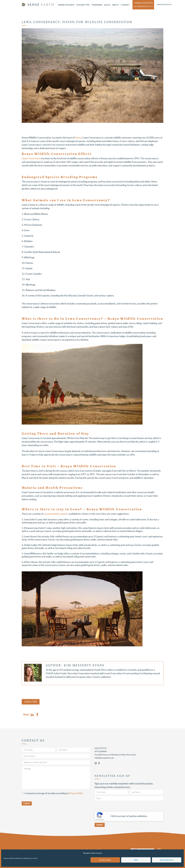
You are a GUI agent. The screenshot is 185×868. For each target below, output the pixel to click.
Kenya (78, 138)
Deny (136, 860)
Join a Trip (31, 702)
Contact (125, 5)
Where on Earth (66, 5)
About (116, 5)
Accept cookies (105, 860)
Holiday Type (83, 5)
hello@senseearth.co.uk (143, 6)
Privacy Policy (76, 793)
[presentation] (113, 807)
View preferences (167, 860)
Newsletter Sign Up (164, 5)
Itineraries (97, 5)
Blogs (107, 5)
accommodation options (56, 514)
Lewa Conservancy (31, 158)
